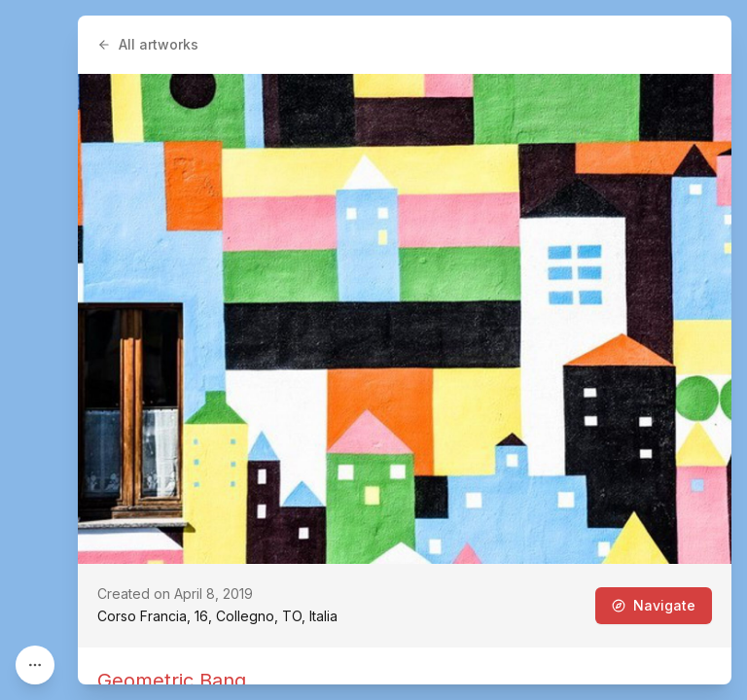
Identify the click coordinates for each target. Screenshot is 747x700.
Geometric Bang (172, 681)
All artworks (148, 44)
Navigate (654, 605)
